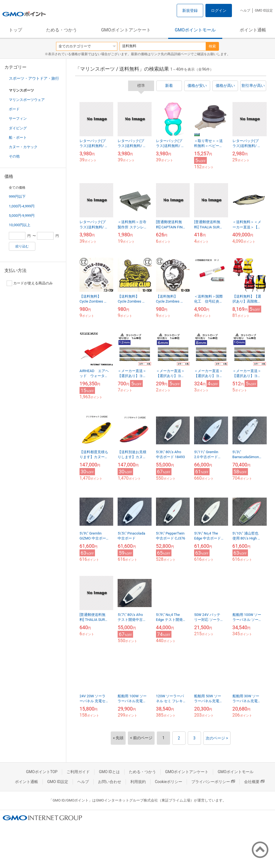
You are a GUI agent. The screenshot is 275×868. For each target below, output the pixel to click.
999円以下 (17, 197)
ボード (14, 109)
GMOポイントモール (195, 30)
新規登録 (190, 10)
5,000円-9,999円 (22, 216)
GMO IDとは (109, 772)
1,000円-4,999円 (22, 206)
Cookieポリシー (169, 782)
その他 (14, 156)
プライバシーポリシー (213, 782)
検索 (212, 46)
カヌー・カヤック (23, 147)
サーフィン (18, 118)
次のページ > (217, 738)
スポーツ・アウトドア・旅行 (34, 78)
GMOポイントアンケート (126, 30)
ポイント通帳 (253, 30)
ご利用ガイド (78, 772)
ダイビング (18, 128)
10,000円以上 (20, 225)
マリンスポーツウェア (27, 100)
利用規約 (138, 782)
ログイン (219, 10)
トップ (15, 30)
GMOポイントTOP (42, 772)
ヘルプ (245, 10)
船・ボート (18, 137)
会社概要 (254, 782)
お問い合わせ (110, 782)
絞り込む (22, 246)
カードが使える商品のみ (30, 283)
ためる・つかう (62, 30)
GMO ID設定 (264, 10)
